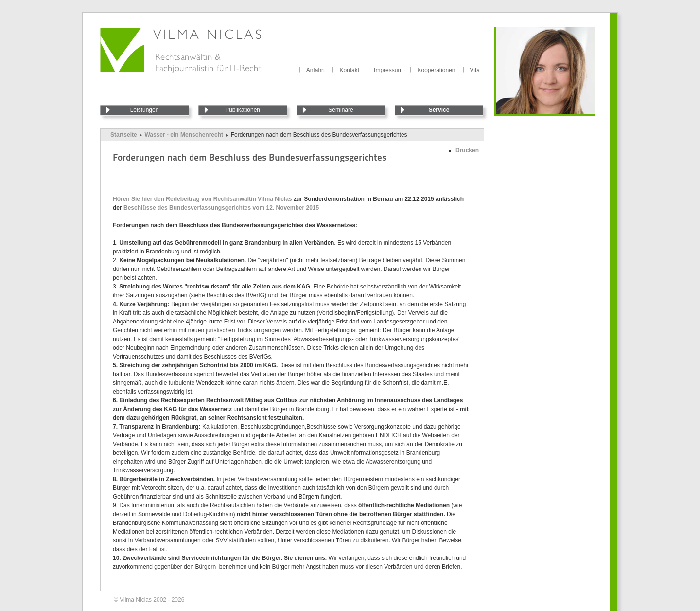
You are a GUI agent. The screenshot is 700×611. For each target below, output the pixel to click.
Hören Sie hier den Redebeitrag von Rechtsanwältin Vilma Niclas (202, 199)
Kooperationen (436, 70)
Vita (475, 70)
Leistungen (145, 110)
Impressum (388, 70)
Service (439, 110)
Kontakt (349, 70)
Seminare (341, 110)
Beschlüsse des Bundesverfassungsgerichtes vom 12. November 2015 (221, 208)
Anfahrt (316, 70)
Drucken (467, 150)
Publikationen (243, 110)
